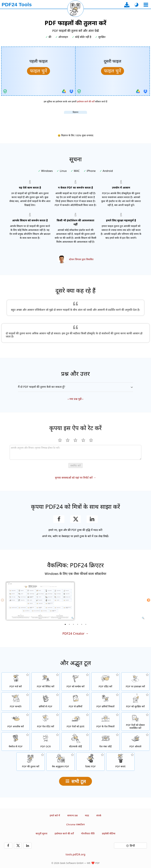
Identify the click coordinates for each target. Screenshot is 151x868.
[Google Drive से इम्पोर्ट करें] (64, 91)
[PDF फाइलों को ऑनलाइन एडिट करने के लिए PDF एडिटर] (105, 682)
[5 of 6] (82, 624)
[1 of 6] (65, 624)
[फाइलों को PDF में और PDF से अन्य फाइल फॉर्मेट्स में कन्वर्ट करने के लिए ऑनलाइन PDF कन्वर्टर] (16, 702)
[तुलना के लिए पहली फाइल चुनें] (38, 71)
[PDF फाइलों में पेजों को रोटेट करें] (46, 722)
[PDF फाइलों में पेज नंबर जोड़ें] (105, 742)
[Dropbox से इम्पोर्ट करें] (71, 91)
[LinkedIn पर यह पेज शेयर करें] (92, 519)
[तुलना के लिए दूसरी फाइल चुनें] (113, 71)
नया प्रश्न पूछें (75, 399)
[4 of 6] (78, 624)
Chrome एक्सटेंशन (75, 824)
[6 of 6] (86, 624)
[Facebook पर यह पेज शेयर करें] (59, 519)
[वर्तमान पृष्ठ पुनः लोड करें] (75, 9)
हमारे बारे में (55, 815)
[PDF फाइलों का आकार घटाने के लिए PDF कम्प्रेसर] (75, 682)
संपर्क (99, 815)
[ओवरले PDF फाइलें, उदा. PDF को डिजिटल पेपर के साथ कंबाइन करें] (135, 742)
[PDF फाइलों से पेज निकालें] (105, 722)
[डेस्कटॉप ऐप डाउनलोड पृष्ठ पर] (127, 5)
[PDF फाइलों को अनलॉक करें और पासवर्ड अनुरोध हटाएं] (16, 722)
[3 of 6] (74, 624)
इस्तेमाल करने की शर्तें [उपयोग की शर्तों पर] (86, 101)
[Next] (149, 600)
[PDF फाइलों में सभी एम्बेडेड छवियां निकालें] (105, 702)
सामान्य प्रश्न (72, 815)
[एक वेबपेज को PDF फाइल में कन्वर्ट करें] (16, 742)
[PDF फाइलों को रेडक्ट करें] (90, 762)
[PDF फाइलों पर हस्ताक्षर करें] (135, 682)
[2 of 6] (69, 624)
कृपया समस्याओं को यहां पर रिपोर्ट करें (74, 478)
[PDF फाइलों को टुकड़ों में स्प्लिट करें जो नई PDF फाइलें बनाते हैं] (46, 682)
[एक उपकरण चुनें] (146, 5)
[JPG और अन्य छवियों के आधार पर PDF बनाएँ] (46, 702)
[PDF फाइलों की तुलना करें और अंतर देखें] (31, 762)
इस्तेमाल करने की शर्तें (64, 833)
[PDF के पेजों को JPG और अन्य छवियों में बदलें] (75, 702)
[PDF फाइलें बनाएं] (120, 762)
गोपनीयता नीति (88, 833)
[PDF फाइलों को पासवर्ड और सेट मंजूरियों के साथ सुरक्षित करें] (135, 702)
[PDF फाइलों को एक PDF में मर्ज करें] (16, 682)
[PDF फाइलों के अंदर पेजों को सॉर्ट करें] (135, 722)
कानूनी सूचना (42, 833)
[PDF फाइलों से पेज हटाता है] (75, 722)
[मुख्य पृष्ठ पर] (17, 5)
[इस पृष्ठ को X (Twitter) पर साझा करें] (75, 519)
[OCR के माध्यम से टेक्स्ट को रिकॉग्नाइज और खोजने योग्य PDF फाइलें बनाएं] (46, 742)
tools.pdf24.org (75, 854)
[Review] (75, 452)
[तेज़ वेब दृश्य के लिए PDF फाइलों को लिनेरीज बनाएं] (61, 762)
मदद (87, 815)
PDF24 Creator (73, 633)
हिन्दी (132, 846)
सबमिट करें (75, 466)
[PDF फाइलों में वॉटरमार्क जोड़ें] (75, 742)
